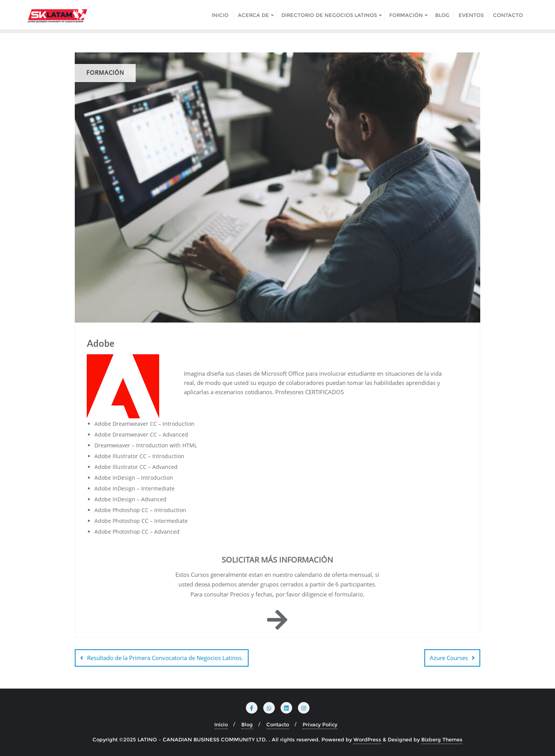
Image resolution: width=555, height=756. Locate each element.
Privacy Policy (320, 724)
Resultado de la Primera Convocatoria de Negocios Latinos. (165, 658)
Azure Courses (449, 658)
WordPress (367, 739)
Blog (247, 724)
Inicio (221, 724)
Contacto (278, 724)
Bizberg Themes (442, 739)
